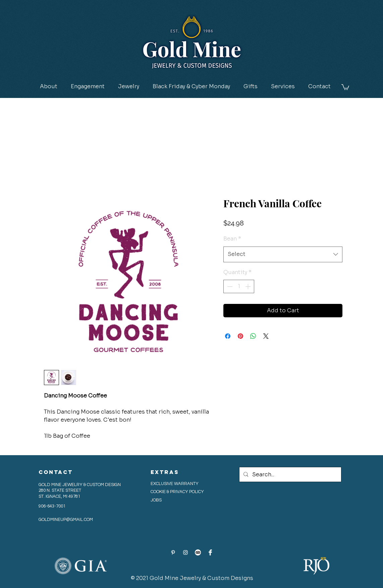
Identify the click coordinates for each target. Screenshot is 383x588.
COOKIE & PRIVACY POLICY (178, 492)
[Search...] (290, 475)
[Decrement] (229, 286)
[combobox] (283, 254)
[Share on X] (266, 336)
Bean (232, 239)
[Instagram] (185, 552)
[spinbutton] (239, 286)
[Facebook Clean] (210, 552)
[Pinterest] (173, 552)
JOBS (156, 500)
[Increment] (249, 286)
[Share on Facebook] (228, 336)
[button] (88, 87)
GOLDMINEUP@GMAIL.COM (66, 520)
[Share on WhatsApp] (253, 336)
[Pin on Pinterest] (240, 336)
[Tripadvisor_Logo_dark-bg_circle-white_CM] (198, 552)
